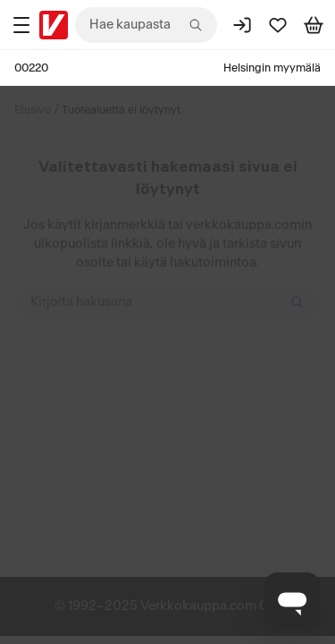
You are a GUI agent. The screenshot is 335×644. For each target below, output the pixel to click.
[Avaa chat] (292, 601)
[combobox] (146, 25)
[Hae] (297, 302)
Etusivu (33, 110)
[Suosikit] (278, 25)
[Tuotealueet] (21, 25)
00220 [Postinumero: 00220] (31, 68)
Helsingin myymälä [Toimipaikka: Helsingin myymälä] (272, 68)
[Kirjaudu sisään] (242, 25)
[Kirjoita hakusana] (167, 302)
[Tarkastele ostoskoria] (314, 25)
